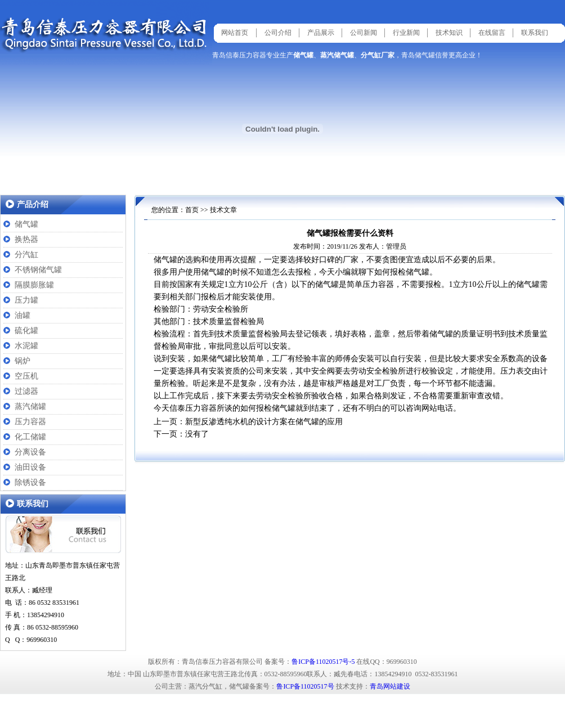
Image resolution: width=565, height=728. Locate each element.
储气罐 (26, 224)
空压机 (26, 376)
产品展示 (321, 33)
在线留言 (492, 33)
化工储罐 (30, 437)
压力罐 (26, 300)
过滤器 (26, 391)
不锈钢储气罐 (38, 270)
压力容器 (30, 422)
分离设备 (30, 452)
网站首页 (235, 33)
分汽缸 (26, 255)
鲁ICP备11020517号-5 (323, 662)
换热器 (26, 239)
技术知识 (449, 33)
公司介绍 (278, 33)
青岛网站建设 (390, 686)
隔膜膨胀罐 (34, 285)
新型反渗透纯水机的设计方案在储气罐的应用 (264, 422)
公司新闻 (364, 33)
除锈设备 (30, 482)
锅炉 (23, 361)
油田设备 (30, 467)
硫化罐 (26, 331)
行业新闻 (406, 33)
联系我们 (535, 33)
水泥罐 (26, 346)
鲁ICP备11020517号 (305, 686)
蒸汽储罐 (30, 406)
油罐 (23, 315)
